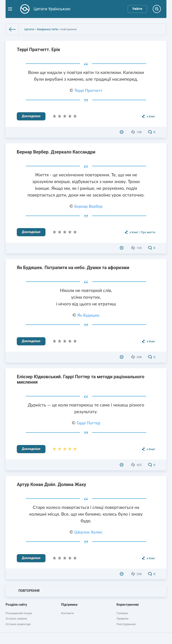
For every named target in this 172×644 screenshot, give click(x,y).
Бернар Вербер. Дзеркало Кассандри (56, 152)
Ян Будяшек (88, 315)
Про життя (148, 232)
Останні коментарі (18, 624)
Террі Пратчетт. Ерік (38, 50)
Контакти (68, 613)
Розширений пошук (19, 613)
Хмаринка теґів (47, 29)
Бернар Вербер (88, 206)
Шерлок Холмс (88, 532)
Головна (122, 613)
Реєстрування (126, 624)
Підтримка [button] (69, 605)
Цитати (29, 29)
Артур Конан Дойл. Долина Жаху (51, 484)
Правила (122, 619)
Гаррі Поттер (88, 423)
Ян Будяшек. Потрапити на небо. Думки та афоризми (73, 268)
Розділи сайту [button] (16, 605)
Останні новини (16, 619)
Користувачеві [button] (128, 605)
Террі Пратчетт (88, 90)
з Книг (151, 116)
